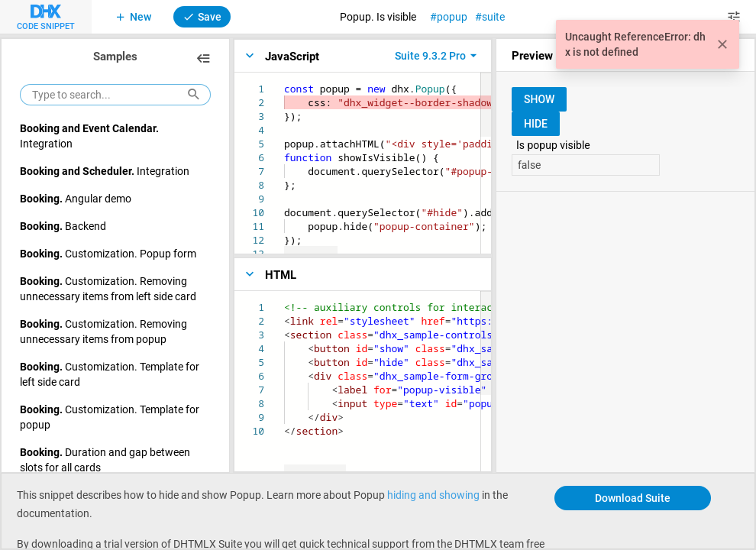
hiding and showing (433, 495)
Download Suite (633, 498)
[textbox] (284, 82)
